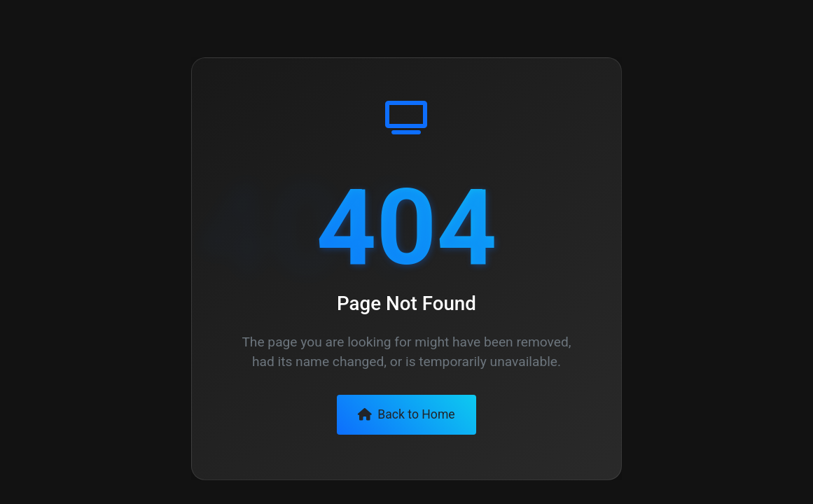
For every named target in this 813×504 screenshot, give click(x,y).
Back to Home (406, 414)
